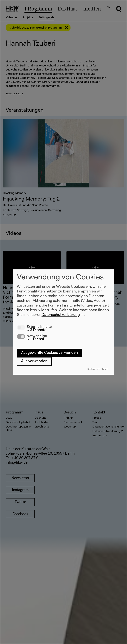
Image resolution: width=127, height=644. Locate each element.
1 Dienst (35, 339)
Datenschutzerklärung (61, 315)
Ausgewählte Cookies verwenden (49, 353)
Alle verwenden (34, 361)
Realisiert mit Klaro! (97, 369)
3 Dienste (36, 330)
